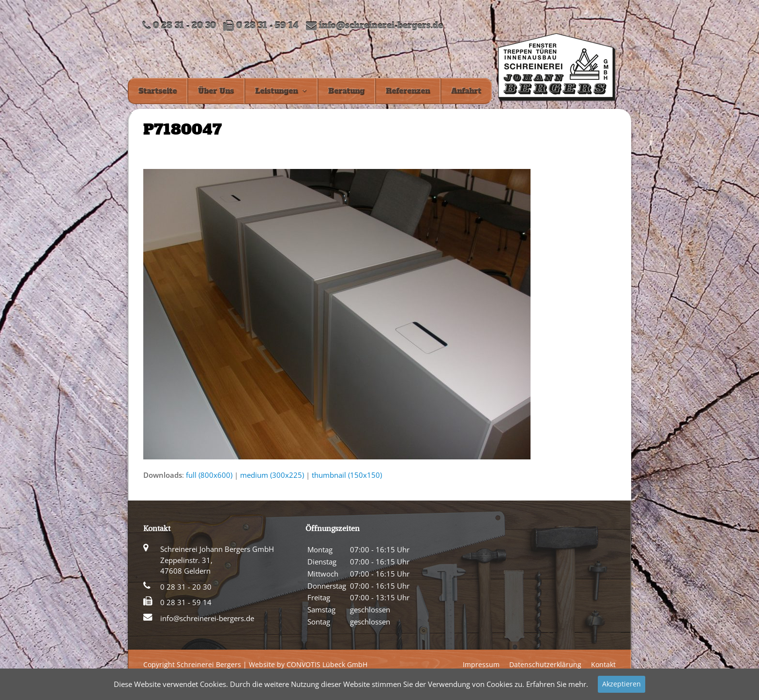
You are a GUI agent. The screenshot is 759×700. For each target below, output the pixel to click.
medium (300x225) (272, 475)
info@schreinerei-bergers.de (381, 26)
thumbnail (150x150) (347, 475)
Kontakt (603, 664)
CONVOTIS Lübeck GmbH (327, 664)
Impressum (481, 664)
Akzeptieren (622, 684)
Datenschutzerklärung (545, 664)
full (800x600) (209, 475)
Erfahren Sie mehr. (557, 684)
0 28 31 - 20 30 (186, 587)
